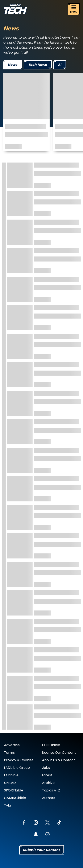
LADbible (11, 775)
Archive (48, 783)
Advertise (12, 745)
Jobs (46, 768)
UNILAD (10, 783)
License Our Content (59, 753)
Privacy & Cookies (19, 760)
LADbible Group (17, 768)
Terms (9, 753)
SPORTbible (14, 790)
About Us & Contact (59, 760)
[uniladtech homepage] (15, 9)
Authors (49, 798)
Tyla (7, 805)
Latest (47, 775)
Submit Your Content (42, 850)
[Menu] (74, 9)
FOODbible (51, 745)
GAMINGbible (15, 798)
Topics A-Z (51, 790)
